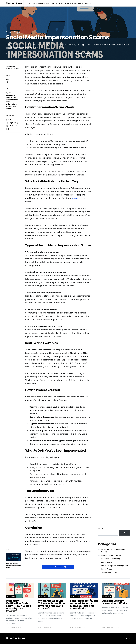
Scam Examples (67, 3)
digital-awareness (10, 94)
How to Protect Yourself (41, 3)
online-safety (11, 104)
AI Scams (88, 3)
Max (8, 80)
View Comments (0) (58, 567)
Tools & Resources (109, 572)
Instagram (77, 198)
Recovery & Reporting (111, 559)
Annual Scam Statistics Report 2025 (13, 566)
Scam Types (55, 3)
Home (28, 3)
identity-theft (11, 97)
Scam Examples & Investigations (115, 566)
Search (100, 528)
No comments (22, 53)
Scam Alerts (79, 3)
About (128, 638)
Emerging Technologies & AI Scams (113, 551)
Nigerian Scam (14, 3)
